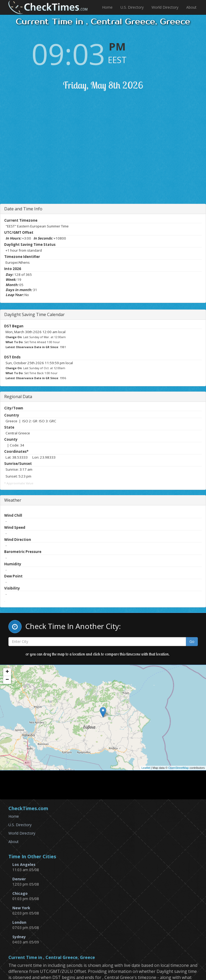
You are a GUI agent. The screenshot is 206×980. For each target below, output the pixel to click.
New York (21, 908)
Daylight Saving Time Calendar (34, 314)
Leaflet (146, 768)
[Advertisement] (108, 154)
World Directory (165, 7)
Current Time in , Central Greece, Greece (52, 958)
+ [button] (7, 672)
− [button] (7, 680)
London (19, 922)
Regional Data (18, 397)
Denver (19, 879)
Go (192, 641)
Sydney (19, 937)
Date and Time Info (23, 209)
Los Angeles (24, 864)
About (191, 7)
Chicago (20, 893)
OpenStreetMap (179, 768)
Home (107, 7)
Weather (13, 500)
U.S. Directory (132, 7)
